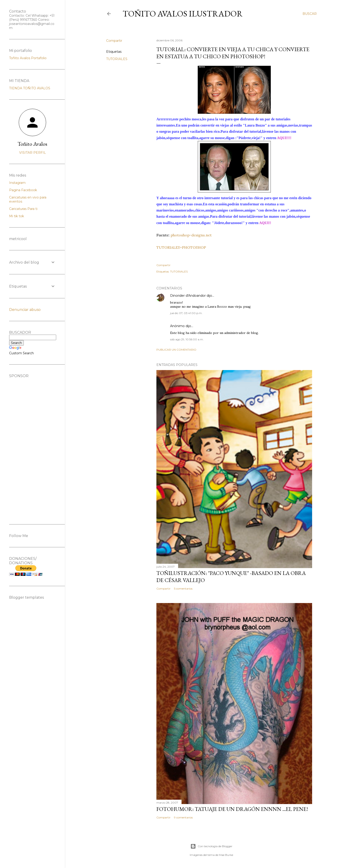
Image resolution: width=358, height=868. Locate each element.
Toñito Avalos (32, 144)
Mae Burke (226, 855)
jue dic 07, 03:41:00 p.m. (186, 313)
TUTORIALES (117, 59)
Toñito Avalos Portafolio (28, 58)
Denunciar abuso (25, 310)
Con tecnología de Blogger (211, 846)
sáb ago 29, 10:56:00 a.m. (187, 339)
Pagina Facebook (23, 190)
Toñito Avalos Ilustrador (183, 14)
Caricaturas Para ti (23, 209)
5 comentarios (183, 589)
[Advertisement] (32, 447)
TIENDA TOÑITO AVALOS (30, 88)
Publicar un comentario (176, 350)
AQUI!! (265, 223)
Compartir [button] (114, 41)
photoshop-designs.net (191, 235)
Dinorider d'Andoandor (188, 296)
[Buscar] (310, 14)
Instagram (17, 183)
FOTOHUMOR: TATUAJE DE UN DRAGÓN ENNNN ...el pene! (232, 809)
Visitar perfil (33, 153)
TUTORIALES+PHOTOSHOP (181, 247)
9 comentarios (183, 817)
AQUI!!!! (284, 138)
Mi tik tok (17, 216)
